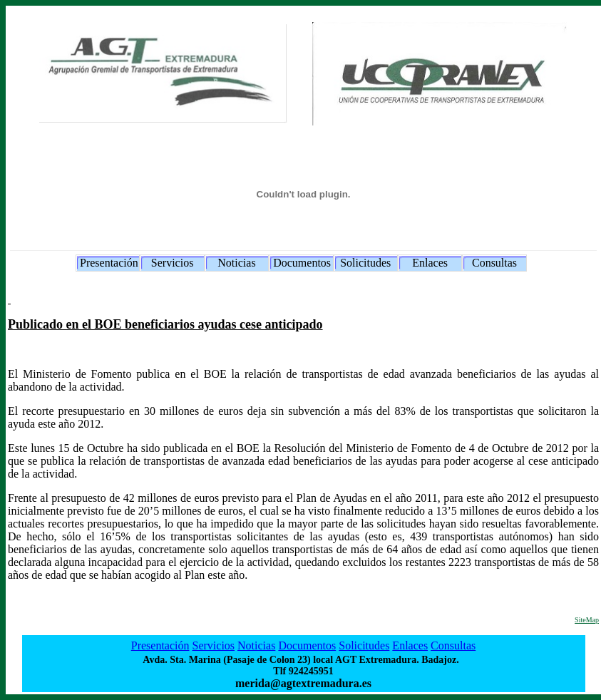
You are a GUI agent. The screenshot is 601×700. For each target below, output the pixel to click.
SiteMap (587, 620)
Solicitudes (365, 263)
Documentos (302, 263)
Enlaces (430, 263)
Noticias (236, 263)
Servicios (173, 263)
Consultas (494, 263)
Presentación (109, 263)
